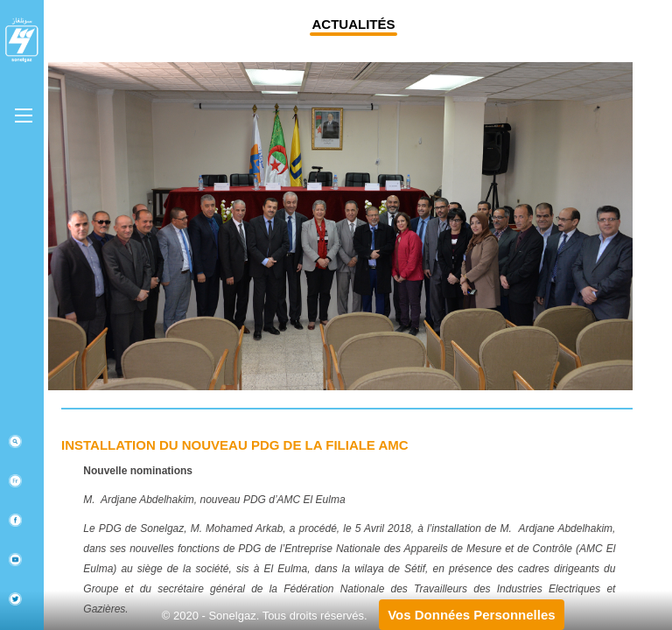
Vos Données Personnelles (471, 615)
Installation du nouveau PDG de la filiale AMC (235, 445)
